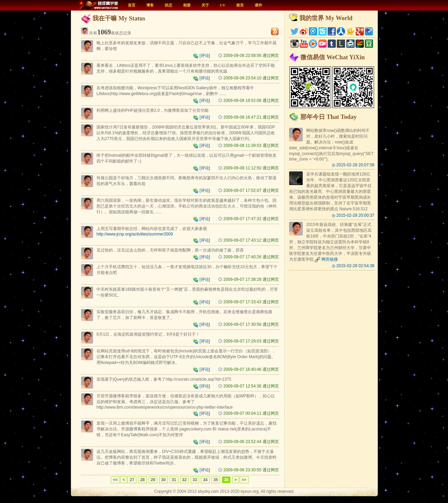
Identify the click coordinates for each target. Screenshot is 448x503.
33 (195, 480)
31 (174, 480)
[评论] (201, 56)
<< (115, 480)
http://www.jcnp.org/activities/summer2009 (135, 234)
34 (205, 480)
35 (216, 480)
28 (142, 480)
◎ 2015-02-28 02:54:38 (353, 266)
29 (153, 480)
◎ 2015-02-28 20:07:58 (353, 165)
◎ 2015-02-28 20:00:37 (353, 215)
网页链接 (326, 259)
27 (132, 480)
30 (163, 480)
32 (184, 480)
